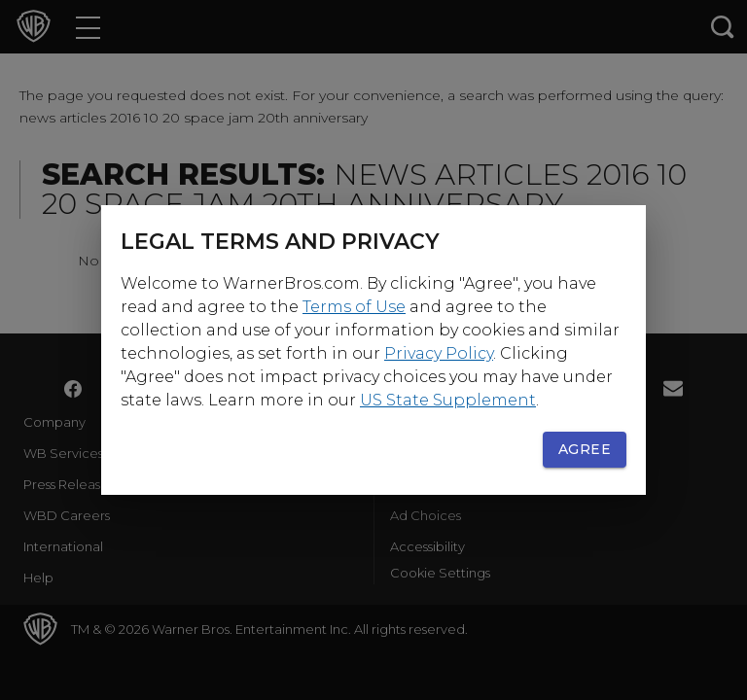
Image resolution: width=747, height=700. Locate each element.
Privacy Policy (439, 353)
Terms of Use (354, 307)
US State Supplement (448, 400)
